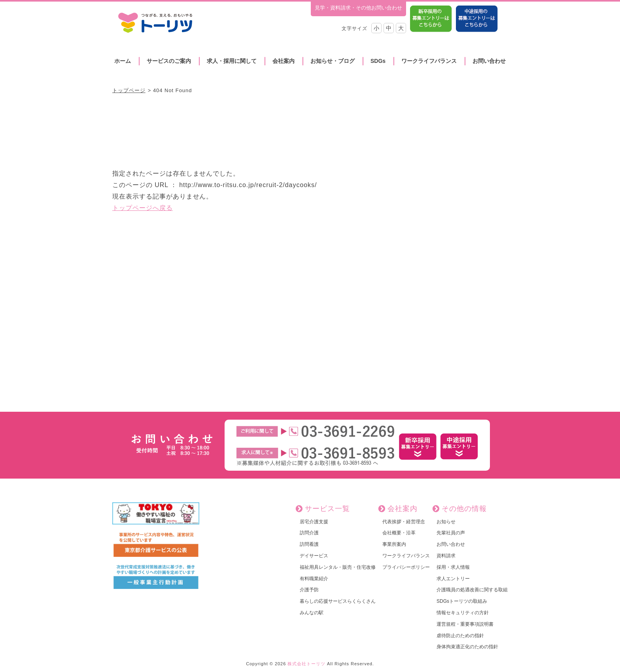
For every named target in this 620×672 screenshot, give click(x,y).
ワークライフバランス (429, 61)
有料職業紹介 (314, 579)
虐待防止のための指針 (460, 636)
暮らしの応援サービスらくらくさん (338, 601)
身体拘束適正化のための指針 (467, 647)
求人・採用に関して (232, 61)
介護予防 (309, 590)
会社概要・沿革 (399, 533)
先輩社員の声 (451, 533)
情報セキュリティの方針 (463, 613)
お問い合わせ (489, 61)
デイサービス (314, 556)
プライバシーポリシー (406, 567)
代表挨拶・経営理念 (404, 522)
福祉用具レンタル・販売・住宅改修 (338, 567)
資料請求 (446, 556)
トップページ (129, 90)
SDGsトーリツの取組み (462, 601)
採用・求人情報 (453, 567)
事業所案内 (394, 544)
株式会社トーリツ (306, 664)
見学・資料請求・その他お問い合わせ (358, 8)
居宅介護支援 (314, 522)
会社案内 (284, 61)
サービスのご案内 (169, 61)
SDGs (378, 61)
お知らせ (446, 522)
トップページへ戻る (143, 208)
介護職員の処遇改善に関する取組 (472, 590)
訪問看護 (309, 544)
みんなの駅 (312, 613)
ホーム (123, 61)
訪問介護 (309, 533)
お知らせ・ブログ (333, 61)
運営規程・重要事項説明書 (465, 624)
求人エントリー (453, 579)
